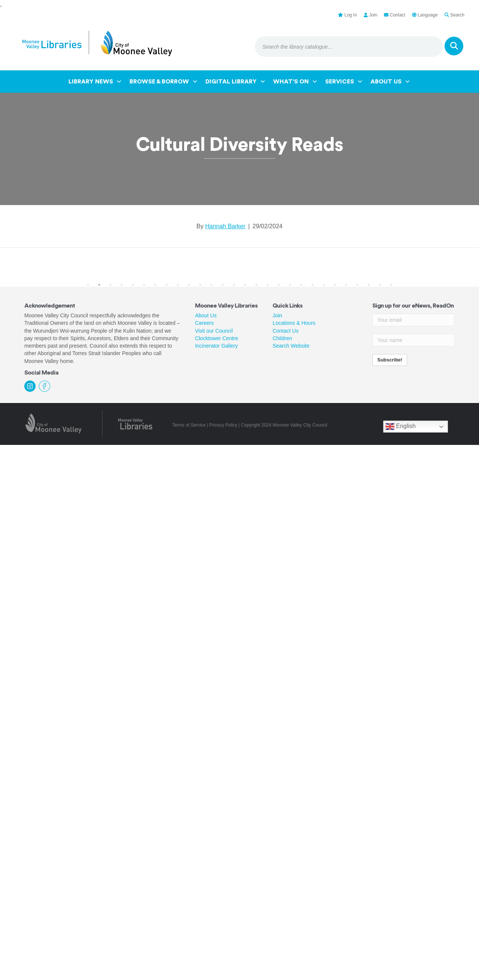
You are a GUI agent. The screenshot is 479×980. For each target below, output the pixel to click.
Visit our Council (214, 331)
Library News (95, 82)
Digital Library (236, 82)
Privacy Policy (223, 425)
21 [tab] (312, 285)
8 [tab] (167, 285)
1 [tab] (88, 285)
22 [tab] (324, 285)
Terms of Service (189, 425)
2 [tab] (99, 285)
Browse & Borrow (164, 82)
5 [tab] (133, 285)
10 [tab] (189, 285)
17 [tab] (268, 285)
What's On (295, 82)
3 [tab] (110, 285)
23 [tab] (335, 285)
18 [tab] (279, 285)
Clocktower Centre (216, 338)
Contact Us (285, 331)
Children (282, 338)
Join (277, 315)
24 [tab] (346, 285)
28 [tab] (391, 285)
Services (344, 82)
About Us (390, 82)
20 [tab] (301, 285)
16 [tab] (256, 285)
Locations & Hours (294, 323)
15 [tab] (245, 285)
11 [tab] (200, 285)
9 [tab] (178, 285)
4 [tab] (122, 285)
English (401, 427)
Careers (204, 323)
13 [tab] (223, 285)
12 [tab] (211, 285)
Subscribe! (390, 360)
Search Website (291, 346)
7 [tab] (155, 285)
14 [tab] (234, 285)
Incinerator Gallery (216, 346)
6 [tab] (144, 285)
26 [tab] (369, 285)
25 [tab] (357, 285)
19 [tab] (290, 285)
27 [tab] (380, 285)
